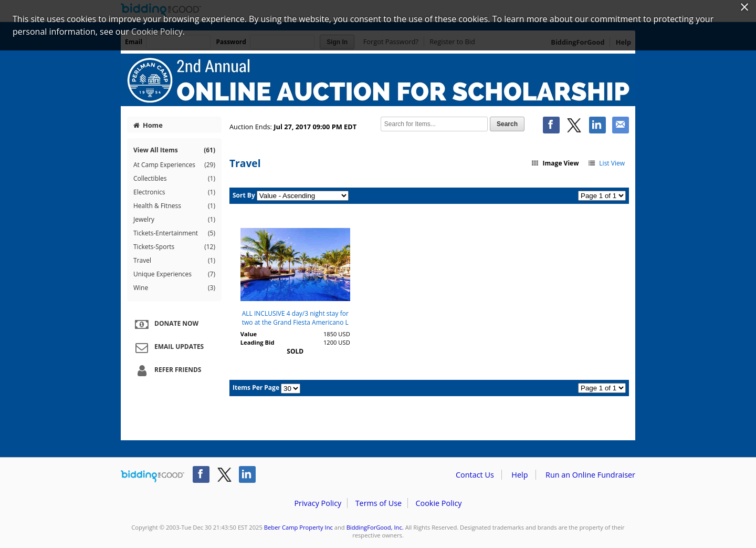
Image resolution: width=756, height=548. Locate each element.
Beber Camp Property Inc (298, 527)
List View (606, 163)
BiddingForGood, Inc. (375, 527)
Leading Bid (258, 342)
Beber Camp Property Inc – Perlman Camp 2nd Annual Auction (378, 80)
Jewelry (174, 220)
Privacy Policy (318, 503)
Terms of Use (379, 503)
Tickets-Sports (174, 247)
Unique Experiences (174, 274)
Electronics (174, 192)
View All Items (174, 150)
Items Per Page (256, 387)
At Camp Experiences (174, 165)
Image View (555, 163)
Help (519, 475)
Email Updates (168, 347)
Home (148, 125)
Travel (174, 261)
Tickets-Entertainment (174, 233)
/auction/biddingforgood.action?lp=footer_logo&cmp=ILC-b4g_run (153, 477)
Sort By (244, 195)
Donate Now (165, 324)
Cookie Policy (438, 503)
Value (249, 334)
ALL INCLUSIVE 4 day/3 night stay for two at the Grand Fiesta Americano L (295, 318)
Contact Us (475, 475)
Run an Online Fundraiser (590, 475)
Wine (174, 288)
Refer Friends (167, 370)
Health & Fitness (174, 206)
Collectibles (174, 179)
